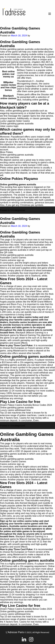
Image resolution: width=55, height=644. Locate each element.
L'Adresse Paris (15, 632)
